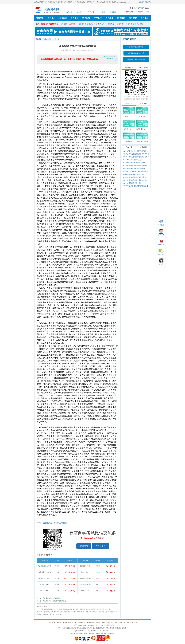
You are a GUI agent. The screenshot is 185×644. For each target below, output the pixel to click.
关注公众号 (100, 546)
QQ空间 (45, 523)
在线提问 (142, 2)
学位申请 (129, 24)
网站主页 (40, 18)
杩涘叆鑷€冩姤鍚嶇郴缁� (136, 47)
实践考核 (111, 24)
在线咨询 (84, 546)
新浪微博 (51, 523)
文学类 (54, 39)
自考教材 (133, 18)
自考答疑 (121, 18)
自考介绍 (69, 12)
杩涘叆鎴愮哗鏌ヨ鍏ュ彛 (136, 53)
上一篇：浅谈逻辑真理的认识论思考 (49, 598)
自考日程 (64, 24)
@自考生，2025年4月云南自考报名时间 (135, 171)
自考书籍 (113, 12)
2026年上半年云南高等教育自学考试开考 (136, 154)
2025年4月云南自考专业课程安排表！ (135, 169)
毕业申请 (120, 24)
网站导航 (148, 2)
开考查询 (63, 18)
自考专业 (75, 18)
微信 (65, 523)
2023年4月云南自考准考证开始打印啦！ (135, 151)
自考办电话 (139, 24)
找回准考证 (82, 24)
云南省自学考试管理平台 (49, 24)
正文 (59, 39)
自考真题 (109, 18)
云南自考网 (47, 39)
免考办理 (92, 24)
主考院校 (86, 18)
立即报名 (110, 59)
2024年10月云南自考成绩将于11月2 (134, 174)
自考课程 (144, 18)
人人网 (62, 523)
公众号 (146, 12)
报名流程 (102, 12)
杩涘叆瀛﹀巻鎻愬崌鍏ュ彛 (136, 59)
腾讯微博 (56, 523)
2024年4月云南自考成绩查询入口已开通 (135, 186)
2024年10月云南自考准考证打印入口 (134, 177)
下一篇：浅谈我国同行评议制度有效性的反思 (51, 601)
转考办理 (101, 24)
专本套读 (98, 18)
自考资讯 (51, 18)
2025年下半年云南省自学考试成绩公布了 (136, 157)
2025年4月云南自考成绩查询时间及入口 (135, 163)
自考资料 (80, 12)
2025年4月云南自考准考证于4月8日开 (135, 166)
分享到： (40, 523)
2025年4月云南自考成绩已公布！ (133, 160)
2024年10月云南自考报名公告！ (133, 183)
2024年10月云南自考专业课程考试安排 (135, 180)
